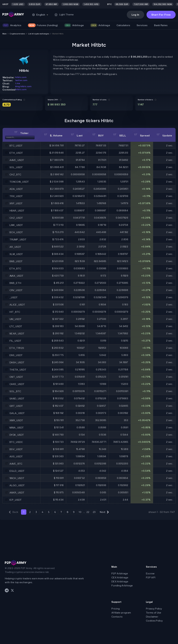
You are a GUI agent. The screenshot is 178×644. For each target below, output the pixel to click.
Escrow (150, 573)
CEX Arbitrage (120, 577)
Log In (135, 15)
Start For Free (161, 15)
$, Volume (53, 136)
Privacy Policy (154, 609)
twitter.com (21, 80)
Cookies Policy (154, 621)
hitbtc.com (21, 77)
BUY (98, 136)
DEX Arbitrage (120, 581)
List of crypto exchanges (39, 34)
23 (94, 512)
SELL (120, 136)
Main (4, 34)
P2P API (151, 577)
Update (164, 136)
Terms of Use (154, 613)
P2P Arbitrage (120, 573)
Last (77, 136)
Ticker (21, 133)
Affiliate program (121, 613)
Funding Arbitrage (122, 586)
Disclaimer (152, 617)
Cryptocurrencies (17, 34)
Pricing (115, 609)
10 (80, 512)
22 (88, 512)
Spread (142, 136)
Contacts (117, 617)
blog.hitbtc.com (23, 86)
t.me (18, 83)
